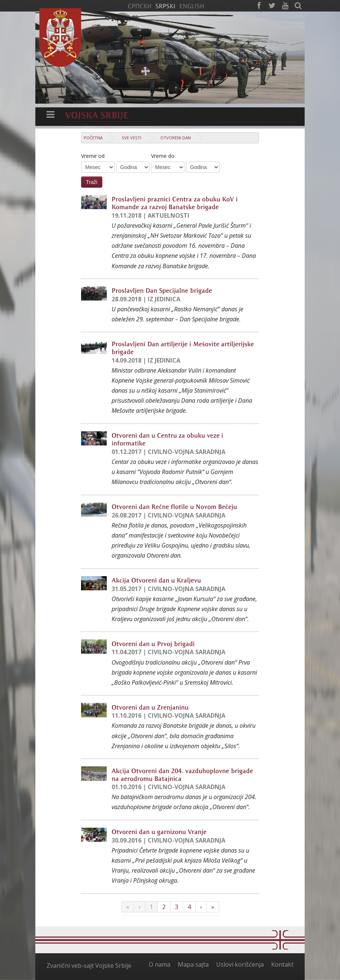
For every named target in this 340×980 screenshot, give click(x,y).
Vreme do (163, 156)
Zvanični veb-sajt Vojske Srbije (89, 966)
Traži (92, 182)
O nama (160, 964)
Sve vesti (131, 138)
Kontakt (282, 964)
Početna (93, 138)
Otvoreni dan (176, 138)
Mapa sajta (193, 964)
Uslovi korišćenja (240, 964)
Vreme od (93, 156)
